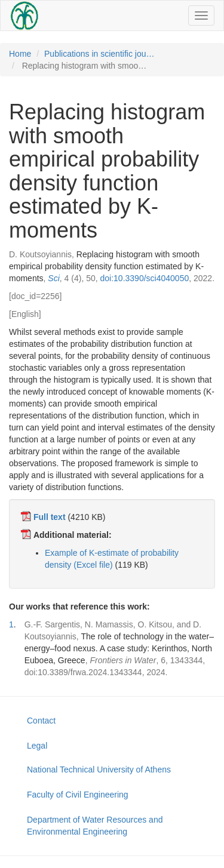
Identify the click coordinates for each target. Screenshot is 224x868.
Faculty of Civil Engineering (78, 795)
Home (20, 54)
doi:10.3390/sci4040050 (145, 278)
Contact (41, 721)
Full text (50, 517)
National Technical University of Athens (99, 769)
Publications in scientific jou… (99, 54)
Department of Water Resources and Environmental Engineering (95, 826)
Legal (37, 746)
